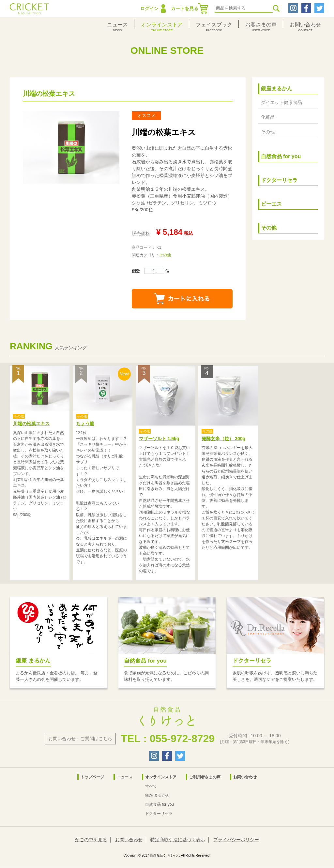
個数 (148, 271)
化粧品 (268, 117)
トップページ (92, 777)
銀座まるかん (277, 89)
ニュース (125, 777)
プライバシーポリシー (236, 840)
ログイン (149, 8)
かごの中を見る (91, 840)
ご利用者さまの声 (205, 777)
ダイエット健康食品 (281, 102)
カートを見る (185, 8)
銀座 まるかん (157, 795)
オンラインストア (161, 777)
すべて (151, 786)
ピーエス (271, 204)
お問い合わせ (245, 777)
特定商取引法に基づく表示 (178, 840)
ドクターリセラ (279, 180)
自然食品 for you (281, 156)
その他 (165, 255)
